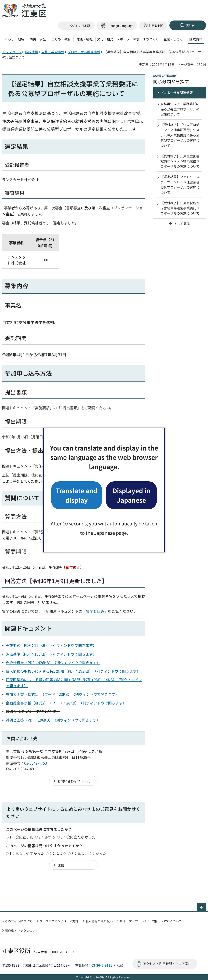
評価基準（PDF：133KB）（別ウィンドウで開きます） (51, 654)
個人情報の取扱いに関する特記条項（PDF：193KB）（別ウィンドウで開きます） (73, 671)
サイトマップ (129, 921)
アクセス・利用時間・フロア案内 (167, 964)
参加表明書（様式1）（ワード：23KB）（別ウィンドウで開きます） (62, 694)
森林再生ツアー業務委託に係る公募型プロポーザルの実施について (180, 109)
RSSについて (173, 921)
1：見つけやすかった (27, 853)
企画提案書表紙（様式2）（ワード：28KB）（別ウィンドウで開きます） (66, 703)
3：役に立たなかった (78, 837)
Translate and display (77, 495)
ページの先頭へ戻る (206, 905)
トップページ (12, 52)
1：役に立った (21, 837)
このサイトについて (19, 921)
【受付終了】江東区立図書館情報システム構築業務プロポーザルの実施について (180, 161)
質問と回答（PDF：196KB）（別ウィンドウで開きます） (53, 720)
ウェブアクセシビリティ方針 (59, 921)
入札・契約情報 (53, 52)
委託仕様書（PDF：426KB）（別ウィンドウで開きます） (53, 662)
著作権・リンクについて (22, 931)
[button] (117, 26)
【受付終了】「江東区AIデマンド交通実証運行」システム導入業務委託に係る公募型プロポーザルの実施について (180, 135)
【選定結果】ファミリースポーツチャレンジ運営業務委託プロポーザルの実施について (180, 184)
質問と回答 (95, 611)
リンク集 (151, 921)
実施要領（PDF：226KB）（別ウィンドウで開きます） (51, 645)
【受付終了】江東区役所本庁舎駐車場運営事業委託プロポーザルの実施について (180, 208)
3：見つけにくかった (89, 853)
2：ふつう (47, 837)
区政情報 (31, 52)
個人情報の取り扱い (99, 921)
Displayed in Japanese (131, 495)
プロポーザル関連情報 (84, 52)
